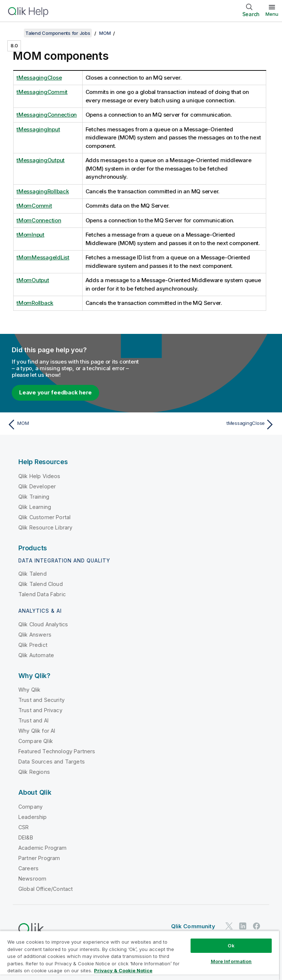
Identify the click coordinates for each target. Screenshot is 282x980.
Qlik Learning (35, 507)
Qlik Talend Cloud (41, 584)
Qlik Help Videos (39, 476)
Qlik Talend (32, 574)
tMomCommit (34, 206)
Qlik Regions (34, 772)
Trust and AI (33, 720)
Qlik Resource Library (45, 527)
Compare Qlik (36, 741)
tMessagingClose (39, 78)
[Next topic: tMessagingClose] (210, 425)
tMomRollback (35, 303)
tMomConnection (39, 220)
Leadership (33, 817)
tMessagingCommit (42, 92)
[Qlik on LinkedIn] (243, 926)
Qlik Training (34, 497)
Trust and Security (41, 700)
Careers (28, 868)
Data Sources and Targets (52, 762)
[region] (140, 955)
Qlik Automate (36, 655)
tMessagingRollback (43, 191)
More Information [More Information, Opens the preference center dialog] (231, 961)
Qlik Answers (35, 635)
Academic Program (43, 848)
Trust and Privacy (40, 710)
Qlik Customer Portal (44, 517)
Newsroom (32, 879)
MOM (105, 33)
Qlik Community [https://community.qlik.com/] (193, 926)
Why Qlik (29, 690)
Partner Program (39, 858)
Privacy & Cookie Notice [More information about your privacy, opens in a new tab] (123, 970)
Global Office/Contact (46, 889)
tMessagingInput (38, 129)
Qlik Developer (37, 486)
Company (30, 807)
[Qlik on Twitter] (229, 926)
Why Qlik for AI (37, 731)
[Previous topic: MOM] (72, 425)
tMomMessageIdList (43, 257)
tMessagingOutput (41, 160)
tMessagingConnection (47, 115)
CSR (23, 827)
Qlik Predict (33, 645)
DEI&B (26, 837)
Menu (272, 14)
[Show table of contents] (15, 33)
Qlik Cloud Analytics (43, 624)
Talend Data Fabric (42, 594)
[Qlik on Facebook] (257, 926)
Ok (231, 946)
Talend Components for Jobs (58, 33)
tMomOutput (33, 280)
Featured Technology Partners (57, 751)
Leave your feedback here (55, 392)
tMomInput (30, 235)
